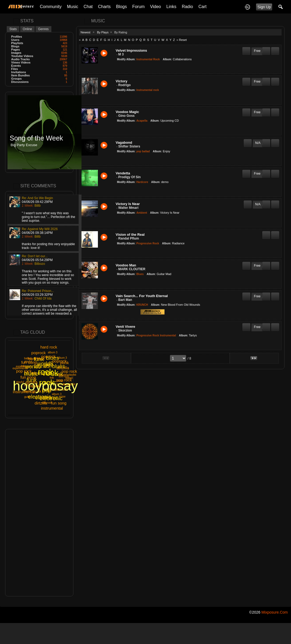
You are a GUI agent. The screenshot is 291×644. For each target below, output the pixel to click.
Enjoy (166, 151)
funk (32, 380)
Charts (104, 7)
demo (165, 182)
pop (47, 390)
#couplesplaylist (67, 375)
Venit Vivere (125, 327)
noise (60, 381)
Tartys (193, 335)
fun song (29, 362)
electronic (40, 397)
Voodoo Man (126, 265)
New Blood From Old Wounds (181, 305)
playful (20, 382)
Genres (43, 29)
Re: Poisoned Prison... (38, 291)
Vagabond (124, 142)
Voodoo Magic (127, 112)
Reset (183, 40)
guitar (58, 389)
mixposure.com (275, 612)
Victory (121, 81)
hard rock (36, 359)
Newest (86, 32)
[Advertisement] (39, 513)
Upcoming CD (169, 121)
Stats (13, 29)
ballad (69, 378)
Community (51, 7)
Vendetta (123, 173)
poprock (48, 356)
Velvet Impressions (131, 50)
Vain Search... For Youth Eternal (142, 296)
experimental (24, 366)
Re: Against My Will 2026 (40, 229)
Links (171, 7)
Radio (187, 7)
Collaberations (182, 59)
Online (28, 29)
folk (52, 378)
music (45, 373)
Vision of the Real (130, 235)
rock (47, 383)
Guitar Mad (164, 274)
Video (156, 7)
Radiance (178, 243)
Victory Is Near (128, 204)
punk (37, 391)
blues (30, 373)
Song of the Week (36, 138)
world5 (42, 366)
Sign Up (264, 7)
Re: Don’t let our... (35, 256)
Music (73, 7)
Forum (139, 7)
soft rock (47, 403)
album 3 (62, 358)
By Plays (103, 32)
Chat (88, 7)
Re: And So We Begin (37, 198)
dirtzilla (31, 383)
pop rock (64, 380)
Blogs (122, 7)
